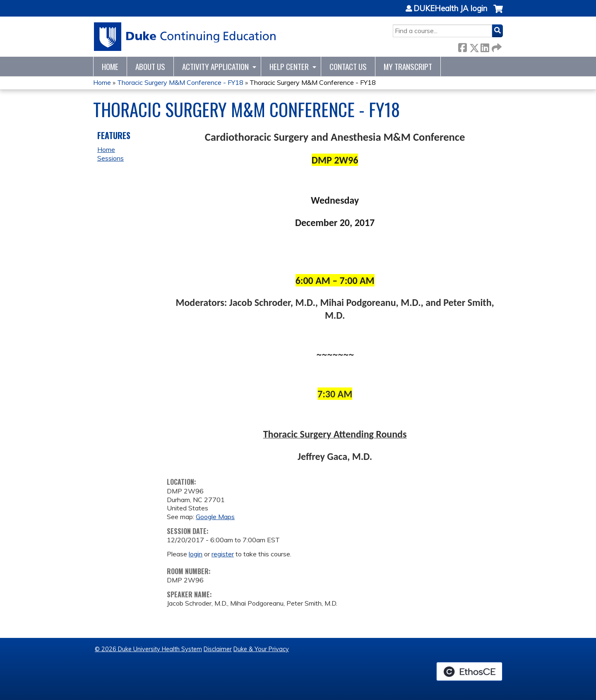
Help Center (289, 66)
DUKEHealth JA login (450, 9)
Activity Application (215, 66)
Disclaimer (218, 649)
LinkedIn (485, 46)
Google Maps (215, 517)
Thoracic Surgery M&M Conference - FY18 (180, 82)
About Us (150, 66)
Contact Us (348, 66)
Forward (496, 46)
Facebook (462, 46)
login (196, 554)
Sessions (111, 158)
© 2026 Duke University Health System (148, 649)
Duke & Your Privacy (261, 649)
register (223, 554)
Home (110, 66)
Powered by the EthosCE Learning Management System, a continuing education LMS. (469, 671)
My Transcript (408, 66)
